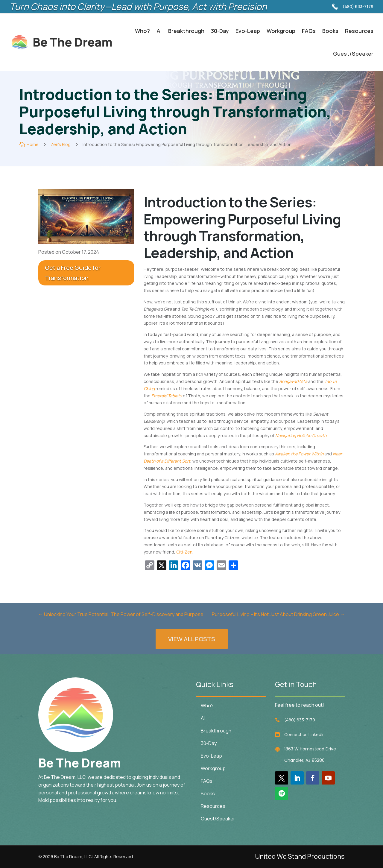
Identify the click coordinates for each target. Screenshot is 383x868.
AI (159, 31)
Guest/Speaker (353, 54)
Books (330, 31)
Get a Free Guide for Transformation (73, 273)
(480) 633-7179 (358, 5)
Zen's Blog (60, 144)
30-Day (220, 31)
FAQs (309, 31)
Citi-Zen (184, 552)
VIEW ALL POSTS (192, 653)
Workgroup (281, 31)
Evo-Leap (248, 31)
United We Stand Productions (300, 856)
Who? (142, 31)
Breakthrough (186, 31)
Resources (359, 31)
